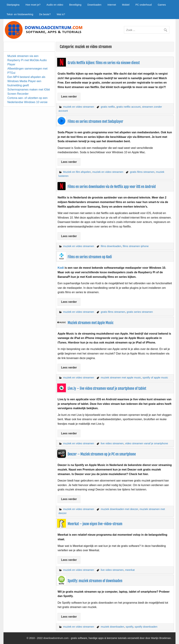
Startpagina (13, 5)
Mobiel (126, 5)
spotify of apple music (155, 377)
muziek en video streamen (79, 107)
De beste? (45, 14)
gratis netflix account (128, 107)
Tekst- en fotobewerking (20, 14)
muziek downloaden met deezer (119, 509)
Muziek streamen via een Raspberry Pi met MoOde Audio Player (27, 60)
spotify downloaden (146, 627)
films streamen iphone (136, 246)
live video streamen (112, 443)
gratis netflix (108, 107)
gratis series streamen (140, 312)
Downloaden (94, 5)
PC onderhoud (144, 5)
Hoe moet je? (33, 5)
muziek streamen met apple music (121, 377)
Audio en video (55, 5)
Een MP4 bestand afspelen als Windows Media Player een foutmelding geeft (26, 81)
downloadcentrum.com (56, 638)
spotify (129, 627)
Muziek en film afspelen (77, 172)
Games (162, 5)
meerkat (130, 570)
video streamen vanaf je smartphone (146, 443)
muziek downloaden (112, 627)
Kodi (61, 268)
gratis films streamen (142, 172)
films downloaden (111, 246)
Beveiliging (75, 5)
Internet (112, 5)
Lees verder (69, 97)
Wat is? (61, 14)
